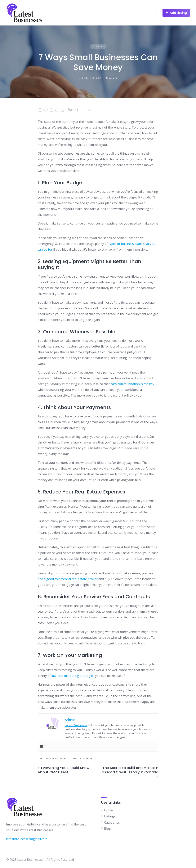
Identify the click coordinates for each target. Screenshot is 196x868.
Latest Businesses (76, 725)
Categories (112, 822)
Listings (110, 816)
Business (98, 46)
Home (108, 810)
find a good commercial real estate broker (68, 579)
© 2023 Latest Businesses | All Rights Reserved (40, 860)
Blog (107, 829)
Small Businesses (83, 759)
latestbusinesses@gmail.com (27, 839)
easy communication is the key (132, 384)
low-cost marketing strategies (73, 676)
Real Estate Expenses (53, 759)
